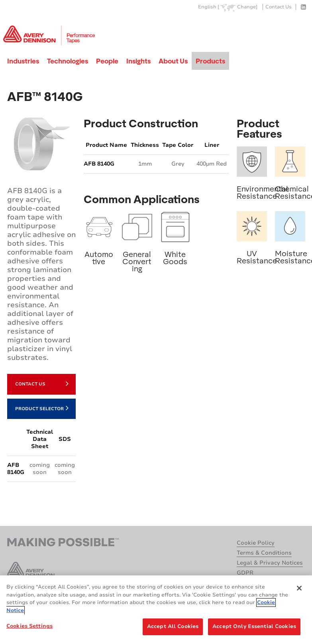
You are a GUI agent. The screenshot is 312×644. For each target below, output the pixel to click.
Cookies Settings (29, 626)
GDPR (245, 573)
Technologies (68, 61)
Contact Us (279, 7)
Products (210, 61)
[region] (156, 610)
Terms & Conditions (264, 553)
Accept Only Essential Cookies (254, 626)
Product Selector (42, 408)
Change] (247, 7)
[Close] (299, 588)
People (107, 61)
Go (298, 25)
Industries (23, 61)
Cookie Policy (256, 543)
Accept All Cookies (173, 626)
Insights (138, 61)
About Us (173, 61)
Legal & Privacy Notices (270, 563)
